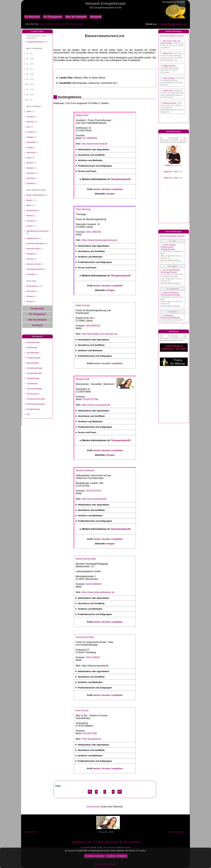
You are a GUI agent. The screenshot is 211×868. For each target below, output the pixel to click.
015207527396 (90, 399)
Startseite (45, 24)
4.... (28, 74)
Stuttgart (30, 137)
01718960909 (90, 138)
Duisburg (30, 183)
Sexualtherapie (33, 353)
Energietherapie (33, 409)
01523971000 (90, 733)
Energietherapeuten (35, 42)
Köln (28, 127)
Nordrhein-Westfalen (35, 243)
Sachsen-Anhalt (33, 264)
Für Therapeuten (53, 17)
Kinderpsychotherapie (36, 404)
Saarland (30, 254)
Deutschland (32, 286)
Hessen (30, 226)
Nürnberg (30, 178)
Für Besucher (32, 17)
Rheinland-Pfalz (33, 249)
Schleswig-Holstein (35, 269)
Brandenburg (32, 210)
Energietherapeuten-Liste (173, 24)
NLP (28, 414)
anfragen (110, 194)
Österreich (31, 291)
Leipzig (30, 147)
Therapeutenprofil (121, 179)
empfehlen (118, 189)
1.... (28, 59)
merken (97, 189)
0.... (28, 53)
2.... (28, 64)
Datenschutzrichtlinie (105, 864)
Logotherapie (32, 383)
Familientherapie (34, 358)
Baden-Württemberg (35, 195)
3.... (28, 69)
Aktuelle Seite (76, 24)
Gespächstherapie (34, 373)
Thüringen (31, 274)
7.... (28, 89)
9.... (28, 100)
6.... (28, 84)
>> (120, 792)
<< (90, 792)
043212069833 (94, 584)
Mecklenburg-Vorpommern (38, 231)
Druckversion (93, 807)
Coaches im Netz (131, 842)
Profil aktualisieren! (92, 739)
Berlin (29, 111)
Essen (29, 158)
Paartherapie (32, 348)
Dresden (30, 168)
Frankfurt (30, 132)
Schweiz (30, 296)
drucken (106, 189)
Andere (30, 301)
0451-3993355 (94, 232)
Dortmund (31, 153)
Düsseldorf (31, 142)
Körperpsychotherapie (36, 399)
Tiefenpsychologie (34, 389)
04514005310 (93, 326)
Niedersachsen (33, 238)
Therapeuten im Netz (82, 842)
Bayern (30, 200)
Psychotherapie (33, 342)
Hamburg (30, 117)
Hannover (31, 173)
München (30, 122)
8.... (28, 95)
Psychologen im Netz (107, 842)
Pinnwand (96, 17)
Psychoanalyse (33, 394)
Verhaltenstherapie (34, 368)
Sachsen (30, 259)
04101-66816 (93, 657)
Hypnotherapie (33, 363)
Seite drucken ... (32, 832)
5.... (28, 79)
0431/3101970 (93, 491)
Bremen (30, 163)
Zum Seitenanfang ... (177, 832)
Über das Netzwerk (76, 17)
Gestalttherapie (33, 378)
